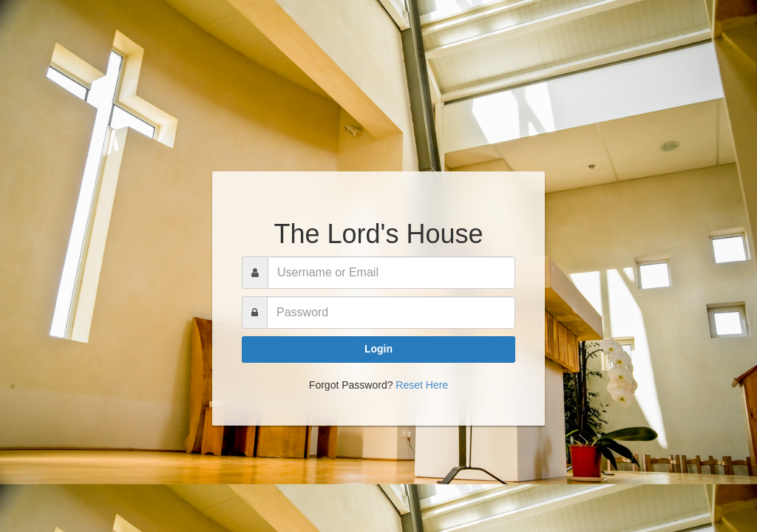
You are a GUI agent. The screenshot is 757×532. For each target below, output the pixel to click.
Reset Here (422, 385)
